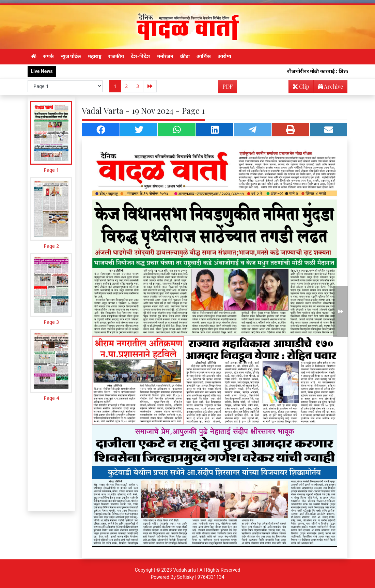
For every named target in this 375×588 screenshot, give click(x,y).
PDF (228, 86)
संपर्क (49, 56)
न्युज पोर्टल (71, 56)
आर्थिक (204, 56)
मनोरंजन (165, 56)
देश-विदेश (140, 56)
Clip (301, 86)
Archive (329, 88)
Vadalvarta (184, 570)
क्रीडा (185, 56)
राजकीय (116, 56)
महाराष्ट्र (95, 56)
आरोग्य (224, 56)
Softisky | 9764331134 (200, 577)
